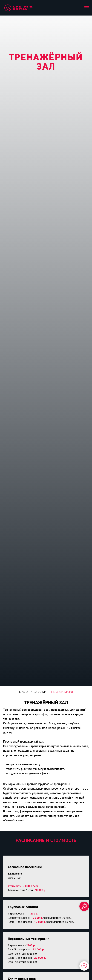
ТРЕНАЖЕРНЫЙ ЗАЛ (62, 692)
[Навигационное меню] (87, 8)
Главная (24, 692)
